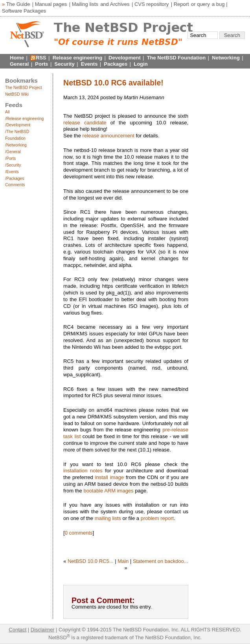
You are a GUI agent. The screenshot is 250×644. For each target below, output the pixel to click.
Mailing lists (85, 4)
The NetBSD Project (24, 88)
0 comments (79, 533)
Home (17, 58)
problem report (157, 518)
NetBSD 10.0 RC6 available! (113, 83)
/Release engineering (24, 119)
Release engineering (77, 58)
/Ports (10, 158)
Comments (15, 185)
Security (65, 64)
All (7, 112)
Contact (17, 630)
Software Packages (24, 11)
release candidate (85, 123)
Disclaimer (43, 630)
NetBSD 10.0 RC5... (90, 561)
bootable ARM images (108, 491)
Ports (41, 64)
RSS (41, 58)
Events (89, 64)
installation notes (83, 471)
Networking (226, 58)
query (203, 4)
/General (13, 152)
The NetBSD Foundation (176, 58)
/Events (12, 172)
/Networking (16, 145)
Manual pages (51, 4)
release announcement (108, 136)
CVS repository (152, 4)
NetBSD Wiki (17, 94)
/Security (13, 165)
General (19, 64)
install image (110, 477)
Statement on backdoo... (161, 561)
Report (181, 4)
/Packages (15, 179)
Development (125, 58)
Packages (116, 64)
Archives (120, 4)
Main (123, 561)
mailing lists (108, 518)
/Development (18, 125)
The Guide (18, 4)
